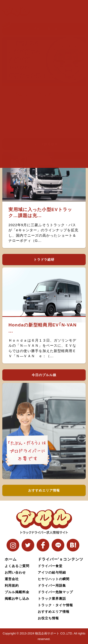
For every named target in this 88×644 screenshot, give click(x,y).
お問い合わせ (15, 572)
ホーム (11, 559)
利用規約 (12, 585)
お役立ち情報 (48, 618)
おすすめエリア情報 (54, 612)
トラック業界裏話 (52, 599)
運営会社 (12, 579)
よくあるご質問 (17, 566)
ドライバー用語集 (52, 585)
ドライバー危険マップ (55, 592)
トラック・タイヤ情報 (55, 605)
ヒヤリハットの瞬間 (54, 579)
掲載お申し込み (17, 599)
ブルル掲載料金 (17, 592)
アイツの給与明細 (52, 572)
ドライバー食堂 (50, 566)
